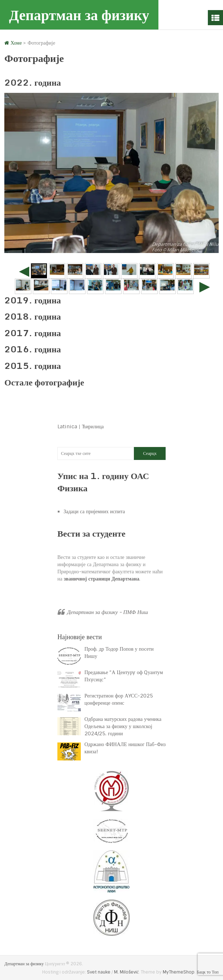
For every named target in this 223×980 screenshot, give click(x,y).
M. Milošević (126, 972)
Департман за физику (79, 15)
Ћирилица (93, 426)
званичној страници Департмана (102, 579)
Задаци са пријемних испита (94, 511)
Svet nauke (99, 972)
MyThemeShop (179, 972)
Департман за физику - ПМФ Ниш (108, 612)
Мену (215, 18)
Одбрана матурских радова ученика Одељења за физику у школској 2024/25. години (123, 726)
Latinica (67, 426)
